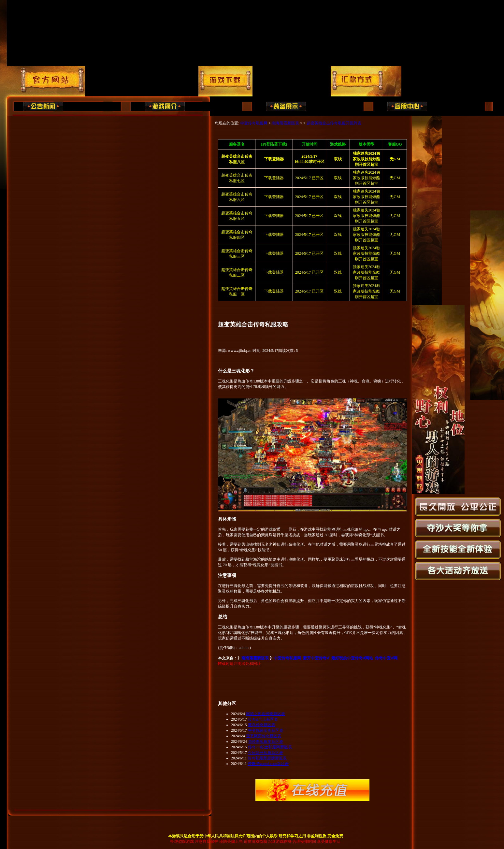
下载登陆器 (274, 178)
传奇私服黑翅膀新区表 (267, 758)
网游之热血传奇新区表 (266, 714)
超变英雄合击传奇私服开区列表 (334, 123)
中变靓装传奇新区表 (266, 730)
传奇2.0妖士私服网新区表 (270, 747)
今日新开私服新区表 (266, 753)
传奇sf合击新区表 (263, 719)
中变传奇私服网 (254, 123)
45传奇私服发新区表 (266, 741)
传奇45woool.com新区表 (268, 764)
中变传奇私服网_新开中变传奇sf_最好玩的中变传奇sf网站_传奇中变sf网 (336, 658)
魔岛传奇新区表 (262, 725)
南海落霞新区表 (285, 123)
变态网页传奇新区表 (264, 736)
